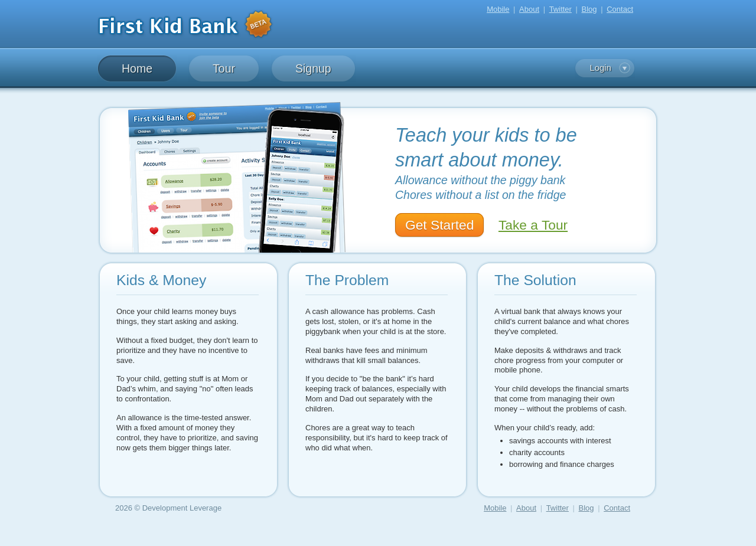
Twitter (561, 9)
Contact (620, 9)
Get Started (439, 225)
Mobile (498, 9)
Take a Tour (533, 225)
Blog (589, 9)
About (529, 9)
